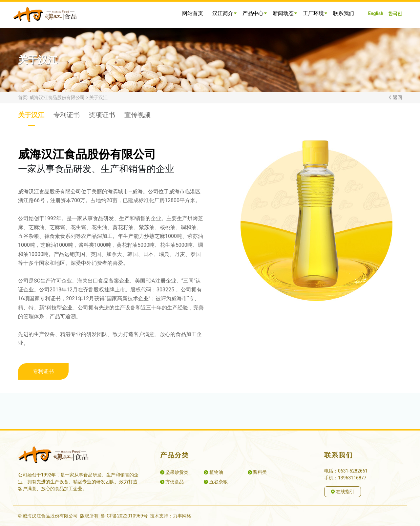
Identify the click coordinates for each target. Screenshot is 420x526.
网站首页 (193, 13)
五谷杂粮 (216, 482)
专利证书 (67, 118)
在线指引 (343, 492)
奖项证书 (102, 118)
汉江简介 (224, 13)
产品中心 (254, 13)
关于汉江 (98, 97)
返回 (397, 97)
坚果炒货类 (174, 472)
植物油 (213, 472)
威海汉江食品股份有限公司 (57, 97)
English (376, 13)
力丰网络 (182, 516)
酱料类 (257, 472)
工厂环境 (315, 13)
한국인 (395, 13)
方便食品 (172, 482)
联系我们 (344, 13)
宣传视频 (137, 118)
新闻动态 (285, 13)
